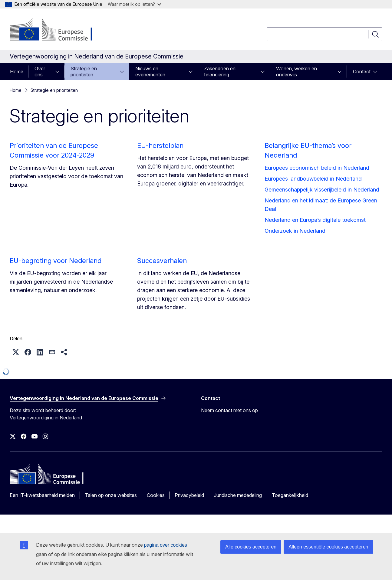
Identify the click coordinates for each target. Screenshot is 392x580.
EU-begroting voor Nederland (56, 261)
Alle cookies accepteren (251, 547)
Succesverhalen (162, 261)
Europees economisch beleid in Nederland (317, 168)
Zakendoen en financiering (220, 72)
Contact (362, 72)
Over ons (40, 72)
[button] (16, 352)
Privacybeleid (189, 495)
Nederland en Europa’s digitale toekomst (315, 220)
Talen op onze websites (111, 495)
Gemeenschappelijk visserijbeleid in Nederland (322, 190)
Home (17, 72)
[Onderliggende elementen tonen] (59, 72)
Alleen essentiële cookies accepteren (328, 547)
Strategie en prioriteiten (84, 72)
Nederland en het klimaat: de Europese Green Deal (321, 205)
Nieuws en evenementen (150, 72)
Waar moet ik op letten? (134, 4)
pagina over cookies (166, 545)
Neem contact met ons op (229, 410)
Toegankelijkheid (290, 495)
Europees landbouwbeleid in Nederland (313, 179)
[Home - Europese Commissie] (59, 30)
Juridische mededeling (238, 495)
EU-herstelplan (160, 145)
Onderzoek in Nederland (295, 231)
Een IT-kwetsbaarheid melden (42, 495)
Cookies (156, 495)
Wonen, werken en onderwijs (296, 72)
